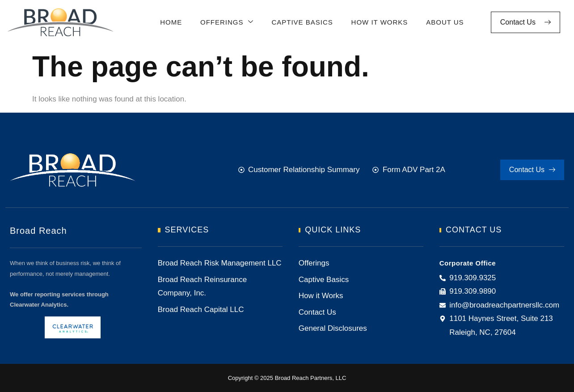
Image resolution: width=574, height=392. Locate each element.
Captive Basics (301, 22)
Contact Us (525, 22)
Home (170, 22)
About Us (443, 22)
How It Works (378, 22)
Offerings (226, 23)
